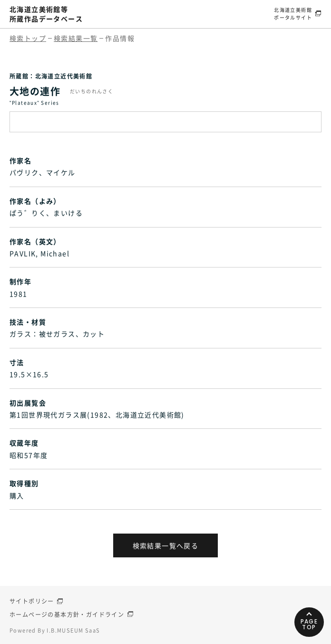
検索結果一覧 (76, 38)
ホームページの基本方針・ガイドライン (67, 614)
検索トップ (28, 38)
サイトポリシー (32, 601)
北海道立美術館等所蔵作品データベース (46, 14)
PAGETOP (309, 624)
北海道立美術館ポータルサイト (293, 14)
